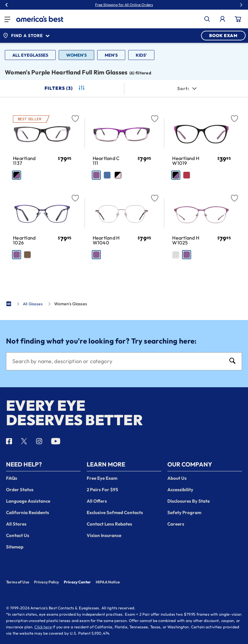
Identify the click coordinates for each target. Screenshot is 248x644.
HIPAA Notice (108, 582)
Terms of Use (18, 582)
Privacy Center (77, 583)
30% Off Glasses (138, 5)
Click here (43, 627)
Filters (65, 88)
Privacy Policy (46, 582)
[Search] (118, 361)
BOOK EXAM (223, 36)
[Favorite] (75, 115)
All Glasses (33, 304)
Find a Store (26, 36)
